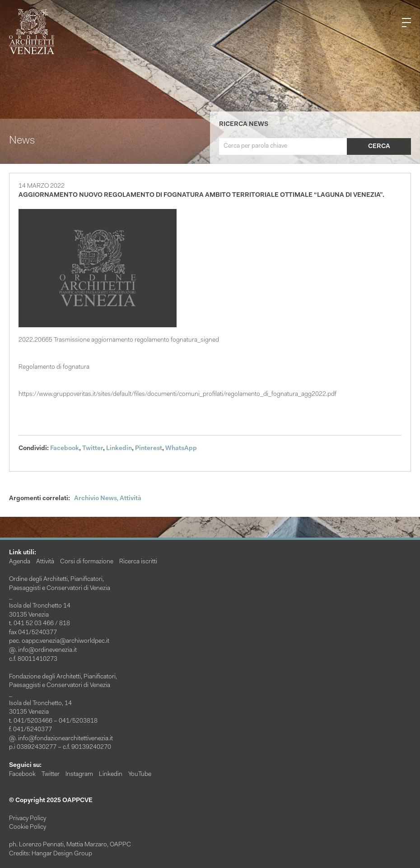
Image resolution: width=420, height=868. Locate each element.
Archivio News (96, 499)
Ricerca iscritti (138, 562)
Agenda (20, 562)
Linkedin (119, 449)
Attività (131, 499)
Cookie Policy (28, 827)
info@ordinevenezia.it (47, 650)
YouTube (140, 775)
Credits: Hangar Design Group (51, 854)
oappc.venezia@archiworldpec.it (65, 641)
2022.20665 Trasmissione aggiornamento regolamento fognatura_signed (119, 340)
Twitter (93, 449)
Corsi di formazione (87, 562)
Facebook (65, 449)
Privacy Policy (28, 819)
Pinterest (149, 449)
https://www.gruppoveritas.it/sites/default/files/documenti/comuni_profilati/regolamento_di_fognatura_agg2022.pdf (177, 395)
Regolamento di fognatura (54, 367)
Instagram (79, 775)
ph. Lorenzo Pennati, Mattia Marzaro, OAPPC (70, 845)
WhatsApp (181, 449)
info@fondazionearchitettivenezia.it (65, 739)
